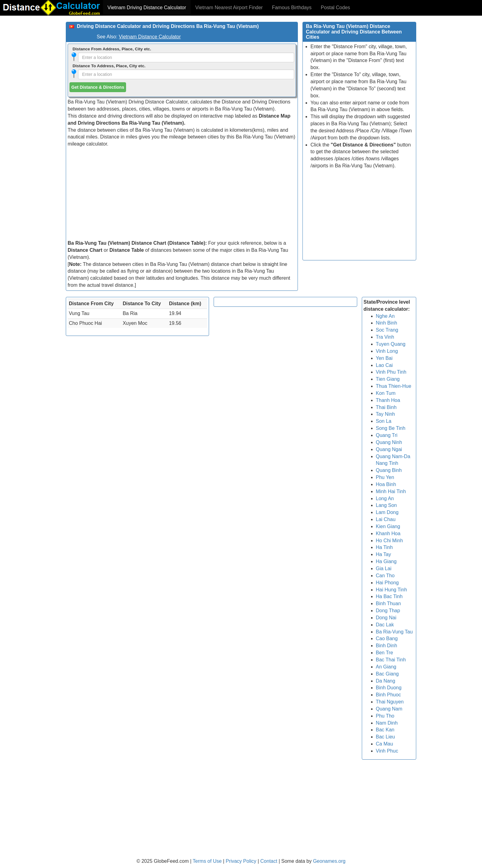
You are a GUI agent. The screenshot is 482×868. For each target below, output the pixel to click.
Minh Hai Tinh (391, 491)
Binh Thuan (389, 603)
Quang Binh (389, 470)
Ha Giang (386, 561)
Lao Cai (384, 365)
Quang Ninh (389, 442)
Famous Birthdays (292, 8)
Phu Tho (385, 716)
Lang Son (387, 505)
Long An (385, 498)
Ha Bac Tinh (389, 596)
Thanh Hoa (388, 400)
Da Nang (386, 681)
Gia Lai (384, 568)
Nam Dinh (387, 723)
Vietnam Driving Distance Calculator (147, 8)
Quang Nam (389, 709)
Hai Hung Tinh (391, 590)
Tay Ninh (385, 414)
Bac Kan (385, 730)
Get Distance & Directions (98, 87)
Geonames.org (329, 861)
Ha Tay (384, 554)
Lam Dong (387, 512)
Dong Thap (388, 611)
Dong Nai (386, 618)
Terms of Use (208, 861)
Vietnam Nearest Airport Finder (229, 8)
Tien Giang (388, 379)
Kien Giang (388, 526)
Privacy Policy (242, 861)
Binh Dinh (387, 646)
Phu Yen (385, 477)
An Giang (386, 667)
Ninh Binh (387, 323)
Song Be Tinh (391, 428)
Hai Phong (387, 583)
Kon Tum (386, 393)
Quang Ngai (389, 449)
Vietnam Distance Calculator (150, 37)
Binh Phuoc (389, 695)
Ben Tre (385, 653)
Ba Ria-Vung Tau (394, 632)
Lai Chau (386, 519)
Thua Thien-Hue (394, 386)
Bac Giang (387, 674)
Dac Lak (385, 625)
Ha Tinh (384, 547)
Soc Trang (387, 330)
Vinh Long (387, 351)
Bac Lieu (385, 737)
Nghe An (385, 316)
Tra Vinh (385, 337)
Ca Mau (385, 744)
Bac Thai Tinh (391, 660)
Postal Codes (336, 8)
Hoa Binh (386, 484)
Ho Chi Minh (389, 541)
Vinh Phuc (387, 751)
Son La (384, 421)
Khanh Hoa (388, 533)
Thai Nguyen (390, 702)
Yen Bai (384, 358)
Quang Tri (387, 435)
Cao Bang (387, 638)
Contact (269, 861)
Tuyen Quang (391, 344)
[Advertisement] (182, 194)
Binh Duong (389, 688)
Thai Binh (386, 407)
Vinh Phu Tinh (391, 372)
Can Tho (385, 576)
